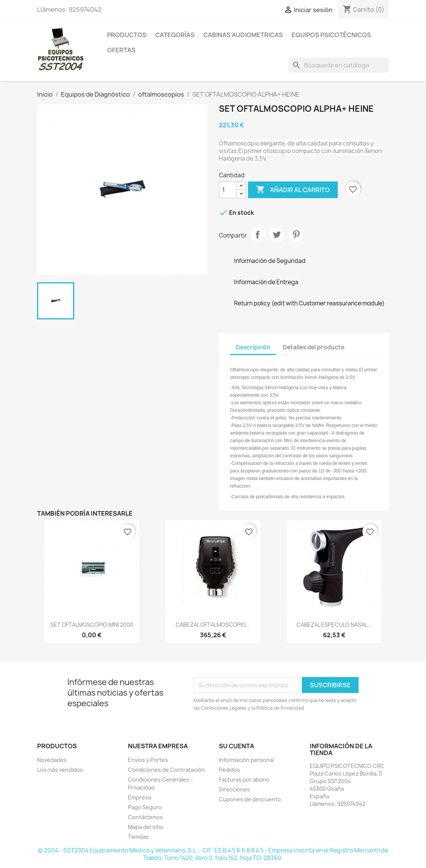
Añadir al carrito (293, 190)
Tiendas (138, 837)
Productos (127, 35)
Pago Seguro (145, 807)
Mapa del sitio (146, 827)
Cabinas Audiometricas (243, 35)
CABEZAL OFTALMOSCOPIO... (213, 625)
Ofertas (121, 50)
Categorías (175, 35)
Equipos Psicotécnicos (331, 35)
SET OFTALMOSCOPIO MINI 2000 (92, 625)
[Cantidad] (228, 190)
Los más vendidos (60, 770)
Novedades (52, 760)
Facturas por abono (244, 780)
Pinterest (296, 235)
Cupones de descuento (250, 799)
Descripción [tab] (253, 347)
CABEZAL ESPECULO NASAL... (334, 625)
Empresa (140, 797)
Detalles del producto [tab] (314, 347)
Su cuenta (236, 746)
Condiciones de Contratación (166, 770)
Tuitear (277, 235)
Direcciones (234, 789)
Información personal (246, 760)
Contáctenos (145, 817)
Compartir (257, 235)
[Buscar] (339, 65)
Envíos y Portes (148, 760)
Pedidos (229, 770)
